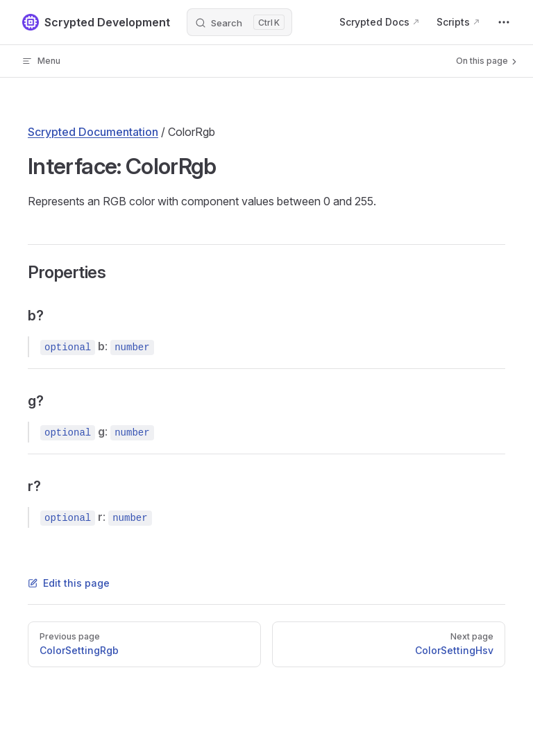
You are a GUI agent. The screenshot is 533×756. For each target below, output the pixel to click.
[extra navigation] (504, 22)
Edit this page (69, 583)
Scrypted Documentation (93, 132)
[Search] (239, 22)
